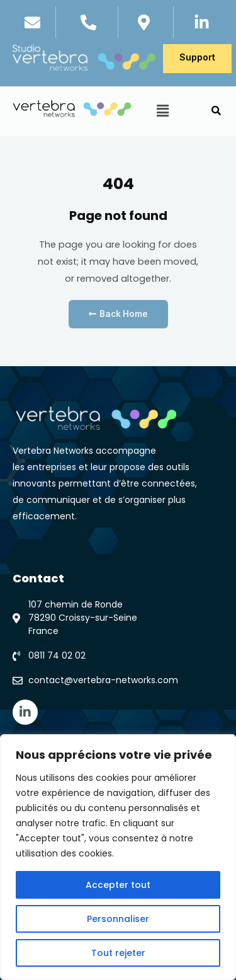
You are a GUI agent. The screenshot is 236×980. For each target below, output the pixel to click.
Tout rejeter (118, 953)
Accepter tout (118, 885)
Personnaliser (118, 919)
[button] (162, 112)
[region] (118, 857)
